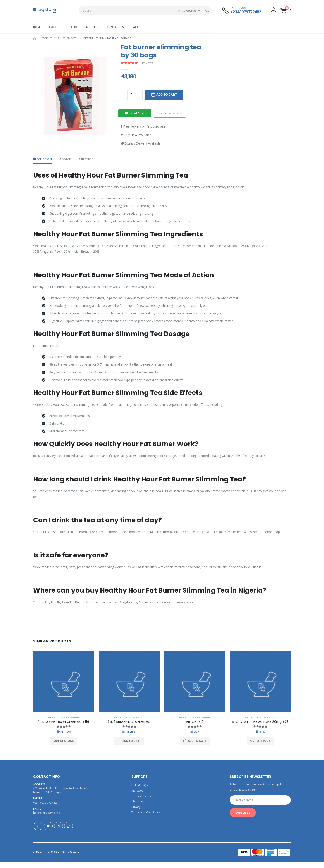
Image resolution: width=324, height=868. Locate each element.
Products (56, 27)
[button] (285, 10)
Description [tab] (43, 160)
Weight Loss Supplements (59, 38)
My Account (139, 797)
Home (37, 27)
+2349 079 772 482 (45, 809)
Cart (135, 27)
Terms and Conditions (146, 818)
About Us (92, 27)
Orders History (141, 802)
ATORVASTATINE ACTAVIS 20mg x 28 (260, 728)
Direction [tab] (87, 160)
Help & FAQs (140, 791)
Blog (75, 27)
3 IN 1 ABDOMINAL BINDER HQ (129, 728)
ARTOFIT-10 (195, 728)
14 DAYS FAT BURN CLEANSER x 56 (64, 728)
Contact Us (115, 27)
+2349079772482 (245, 12)
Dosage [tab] (66, 160)
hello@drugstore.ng (46, 819)
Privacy (136, 812)
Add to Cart (167, 95)
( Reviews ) (148, 63)
